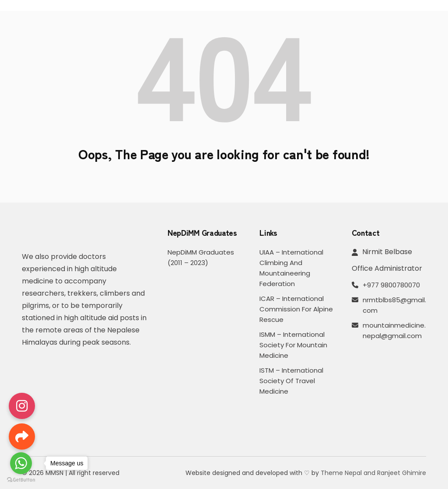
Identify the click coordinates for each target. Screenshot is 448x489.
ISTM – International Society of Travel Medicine (291, 381)
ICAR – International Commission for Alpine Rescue (296, 309)
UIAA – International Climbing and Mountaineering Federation (291, 268)
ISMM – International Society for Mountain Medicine (293, 345)
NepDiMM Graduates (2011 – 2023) (201, 257)
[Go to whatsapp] (21, 463)
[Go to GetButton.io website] (21, 480)
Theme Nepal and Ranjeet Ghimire (373, 473)
